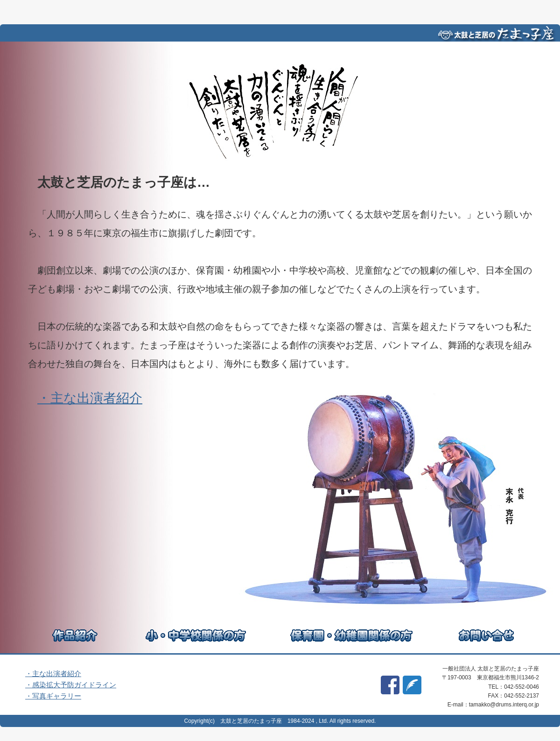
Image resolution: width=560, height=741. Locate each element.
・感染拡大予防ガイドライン (71, 685)
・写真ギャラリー (53, 696)
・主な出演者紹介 (90, 398)
